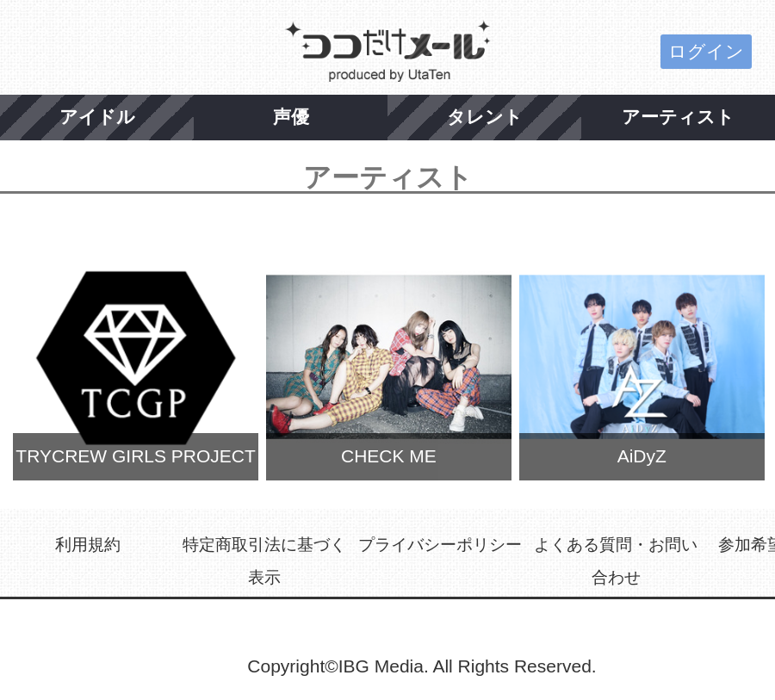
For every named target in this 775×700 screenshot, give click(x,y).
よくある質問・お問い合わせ (616, 561)
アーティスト (678, 117)
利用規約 (88, 545)
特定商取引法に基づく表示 (264, 561)
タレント (485, 117)
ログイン (706, 51)
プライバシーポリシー (440, 545)
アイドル (97, 117)
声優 (291, 117)
